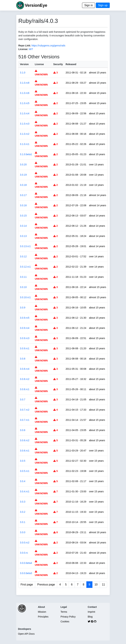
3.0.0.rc (24, 553)
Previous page (46, 585)
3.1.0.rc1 (25, 144)
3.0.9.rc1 (25, 348)
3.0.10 (23, 287)
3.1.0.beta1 (26, 154)
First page (27, 585)
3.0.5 (23, 461)
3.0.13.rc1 (25, 246)
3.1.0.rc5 (25, 103)
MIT (31, 49)
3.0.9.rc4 (25, 328)
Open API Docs (26, 634)
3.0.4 (23, 481)
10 (96, 585)
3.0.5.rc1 (25, 471)
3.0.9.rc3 (25, 338)
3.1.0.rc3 (25, 124)
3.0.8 (23, 359)
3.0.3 (23, 502)
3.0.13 (23, 236)
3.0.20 (23, 165)
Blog (90, 617)
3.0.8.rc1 (25, 389)
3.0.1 (23, 522)
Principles (43, 617)
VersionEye (36, 5)
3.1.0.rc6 (25, 93)
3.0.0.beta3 (26, 573)
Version (24, 64)
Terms (64, 612)
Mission (42, 612)
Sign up (103, 5)
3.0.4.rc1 (25, 491)
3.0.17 (23, 195)
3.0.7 (23, 399)
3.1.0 (23, 73)
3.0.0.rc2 (25, 543)
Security (58, 64)
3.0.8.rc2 (25, 379)
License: (23, 49)
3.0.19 (23, 175)
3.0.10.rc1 (25, 297)
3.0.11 (23, 277)
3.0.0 (23, 532)
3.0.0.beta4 (26, 563)
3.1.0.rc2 (25, 134)
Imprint (91, 612)
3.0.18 (23, 185)
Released (71, 64)
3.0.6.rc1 (25, 451)
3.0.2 (23, 512)
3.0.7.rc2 (25, 410)
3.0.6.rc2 (25, 440)
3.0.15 (23, 216)
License (39, 64)
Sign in (89, 5)
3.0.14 (23, 226)
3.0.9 (23, 308)
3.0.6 (23, 430)
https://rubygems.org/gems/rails (48, 46)
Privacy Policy (68, 617)
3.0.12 (23, 256)
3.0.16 (23, 205)
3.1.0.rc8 (25, 83)
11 (103, 585)
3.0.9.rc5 (25, 318)
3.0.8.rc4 (25, 369)
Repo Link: (25, 46)
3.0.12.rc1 (25, 267)
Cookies (65, 621)
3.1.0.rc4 (25, 113)
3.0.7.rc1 (25, 420)
